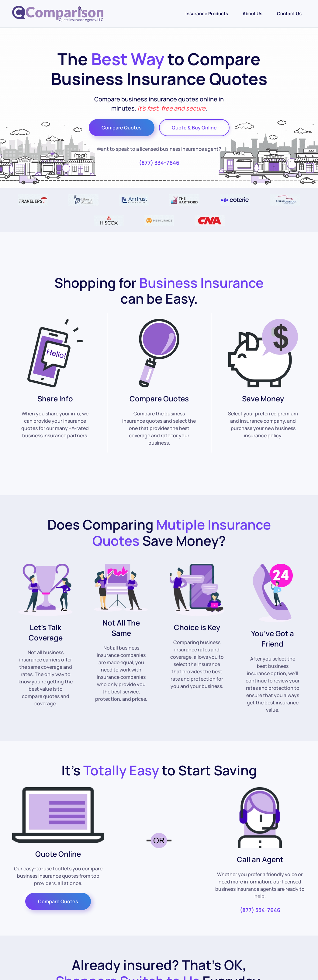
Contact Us (289, 14)
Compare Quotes (122, 128)
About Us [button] (252, 14)
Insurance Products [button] (207, 14)
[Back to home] (58, 14)
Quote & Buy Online (194, 128)
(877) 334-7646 (159, 163)
